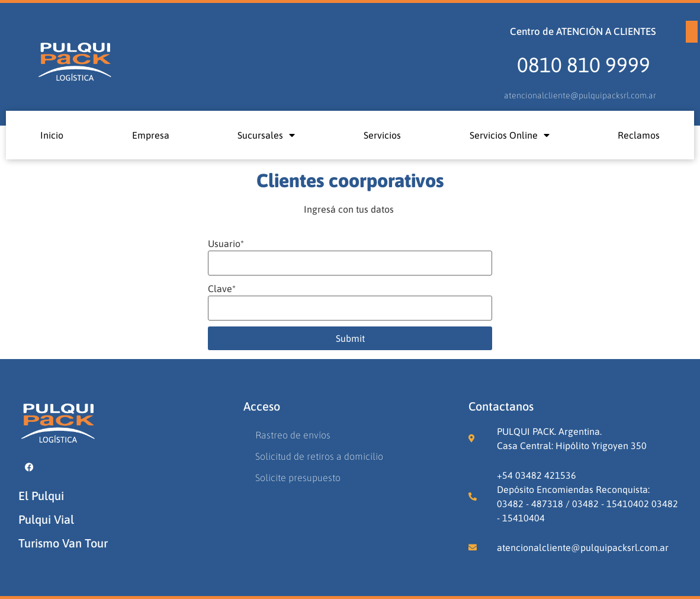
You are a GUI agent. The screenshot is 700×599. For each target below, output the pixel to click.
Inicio (52, 135)
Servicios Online (510, 135)
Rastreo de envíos (293, 435)
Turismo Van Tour (63, 543)
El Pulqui (41, 496)
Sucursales (266, 135)
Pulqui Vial (46, 519)
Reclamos (639, 135)
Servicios (382, 135)
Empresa (151, 135)
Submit (350, 338)
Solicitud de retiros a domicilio (319, 456)
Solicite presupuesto (298, 478)
